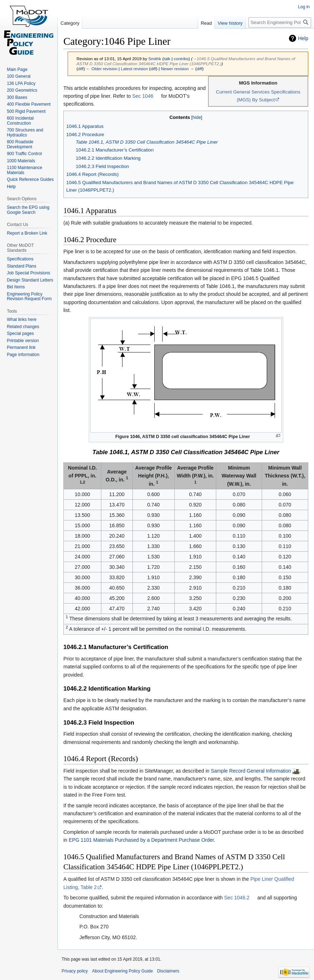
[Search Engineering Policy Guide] (280, 22)
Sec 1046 (143, 96)
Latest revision (134, 69)
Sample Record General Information (251, 771)
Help (303, 38)
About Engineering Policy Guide (122, 971)
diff (81, 69)
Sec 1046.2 (237, 898)
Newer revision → (177, 69)
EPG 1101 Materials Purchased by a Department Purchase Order (141, 840)
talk (167, 59)
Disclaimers (168, 971)
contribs (181, 59)
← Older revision (102, 69)
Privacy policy (75, 971)
